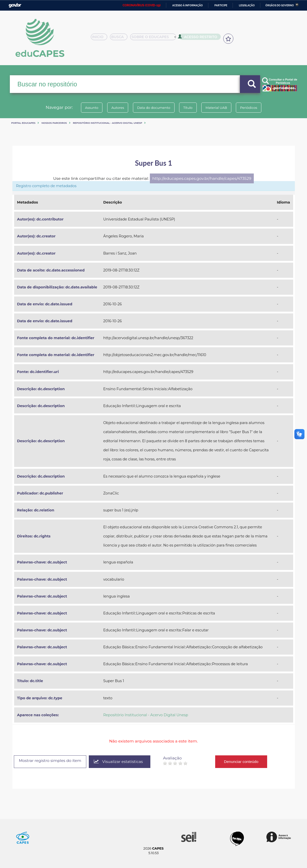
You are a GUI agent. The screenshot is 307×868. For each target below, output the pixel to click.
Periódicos (254, 108)
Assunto (86, 108)
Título (189, 108)
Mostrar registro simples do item (53, 761)
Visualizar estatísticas (124, 762)
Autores (114, 108)
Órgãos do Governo (280, 5)
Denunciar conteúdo (248, 762)
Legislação (247, 5)
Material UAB (220, 108)
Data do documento (153, 108)
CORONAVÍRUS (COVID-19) (142, 5)
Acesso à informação (188, 5)
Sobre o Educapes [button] (156, 38)
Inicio (101, 38)
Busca (121, 38)
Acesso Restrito (200, 38)
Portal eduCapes (23, 123)
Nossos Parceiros (54, 123)
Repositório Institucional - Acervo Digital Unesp (107, 123)
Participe (221, 5)
